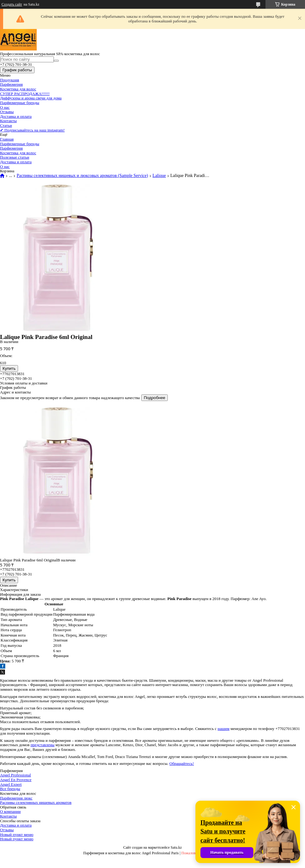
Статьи (6, 125)
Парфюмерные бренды (20, 103)
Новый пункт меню (17, 835)
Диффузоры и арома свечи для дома (31, 98)
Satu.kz (176, 847)
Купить (9, 368)
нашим (223, 729)
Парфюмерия (11, 84)
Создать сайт (12, 4)
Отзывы (7, 112)
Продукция (9, 80)
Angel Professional (15, 775)
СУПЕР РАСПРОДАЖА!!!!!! (25, 94)
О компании (10, 811)
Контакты (8, 121)
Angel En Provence (16, 780)
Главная (7, 139)
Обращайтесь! (182, 763)
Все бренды (10, 789)
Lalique (159, 176)
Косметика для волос (18, 89)
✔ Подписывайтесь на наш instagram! (32, 130)
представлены (42, 745)
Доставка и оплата (16, 116)
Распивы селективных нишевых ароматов (36, 802)
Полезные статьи (15, 157)
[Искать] (56, 61)
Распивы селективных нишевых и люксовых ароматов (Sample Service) (82, 176)
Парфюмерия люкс (16, 798)
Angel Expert (11, 784)
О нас (5, 107)
